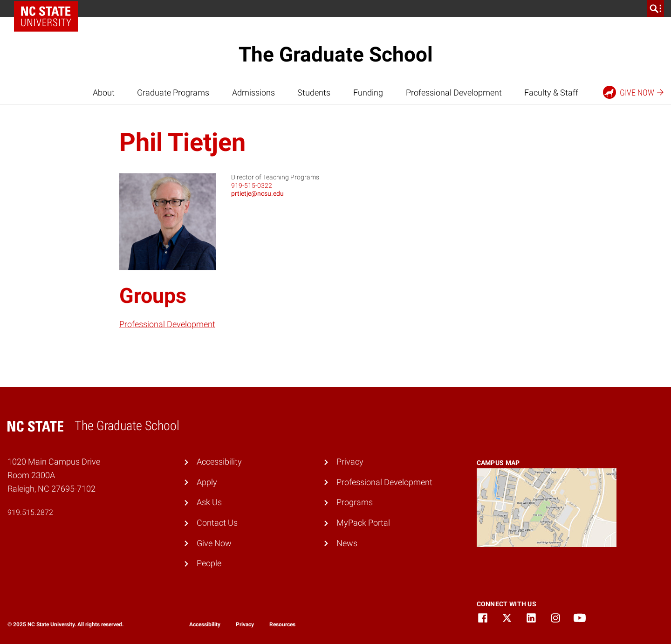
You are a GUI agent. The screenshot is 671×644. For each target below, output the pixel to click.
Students (314, 92)
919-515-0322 (252, 185)
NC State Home (49, 8)
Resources (282, 624)
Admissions (253, 92)
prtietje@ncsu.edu (257, 193)
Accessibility (219, 462)
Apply (207, 482)
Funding (368, 92)
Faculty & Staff (551, 92)
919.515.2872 (30, 512)
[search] (656, 8)
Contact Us (217, 523)
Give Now (214, 543)
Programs (355, 502)
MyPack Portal (363, 523)
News (347, 543)
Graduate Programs (173, 92)
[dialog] (643, 616)
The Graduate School (336, 55)
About (104, 92)
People (209, 563)
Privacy (350, 462)
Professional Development (454, 92)
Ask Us (209, 502)
